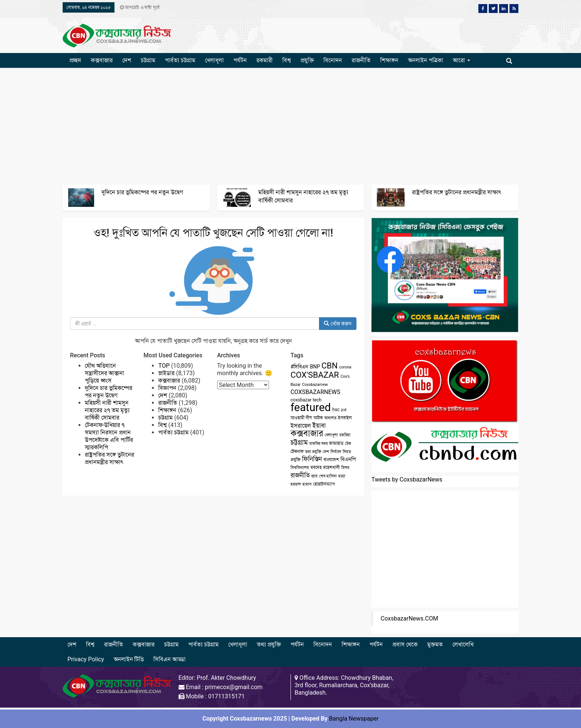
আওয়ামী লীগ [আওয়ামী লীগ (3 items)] (301, 418)
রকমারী (265, 60)
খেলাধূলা (214, 60)
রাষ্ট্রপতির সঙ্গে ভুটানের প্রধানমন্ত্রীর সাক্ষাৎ (457, 192)
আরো (462, 60)
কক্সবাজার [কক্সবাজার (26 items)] (307, 433)
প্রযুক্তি (307, 60)
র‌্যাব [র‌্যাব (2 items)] (314, 476)
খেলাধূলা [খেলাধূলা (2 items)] (331, 435)
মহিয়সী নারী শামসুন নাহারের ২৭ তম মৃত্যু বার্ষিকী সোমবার (107, 410)
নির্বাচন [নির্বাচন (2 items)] (336, 452)
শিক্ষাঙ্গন (389, 60)
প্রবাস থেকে (405, 644)
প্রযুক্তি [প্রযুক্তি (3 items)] (296, 460)
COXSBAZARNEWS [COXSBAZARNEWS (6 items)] (315, 392)
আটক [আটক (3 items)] (318, 418)
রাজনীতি (361, 60)
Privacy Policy (86, 659)
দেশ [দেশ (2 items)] (326, 452)
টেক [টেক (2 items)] (348, 444)
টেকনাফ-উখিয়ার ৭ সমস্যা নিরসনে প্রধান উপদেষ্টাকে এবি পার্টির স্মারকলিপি (109, 436)
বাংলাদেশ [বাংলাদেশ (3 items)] (331, 460)
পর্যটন (240, 60)
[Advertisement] (290, 125)
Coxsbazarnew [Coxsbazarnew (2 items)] (315, 385)
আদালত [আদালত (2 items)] (330, 418)
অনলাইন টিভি (129, 659)
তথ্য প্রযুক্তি (269, 644)
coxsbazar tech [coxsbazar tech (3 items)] (306, 400)
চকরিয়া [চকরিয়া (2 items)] (345, 435)
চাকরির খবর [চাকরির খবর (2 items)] (318, 444)
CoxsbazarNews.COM (409, 618)
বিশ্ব (287, 60)
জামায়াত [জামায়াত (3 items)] (336, 443)
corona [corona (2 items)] (345, 367)
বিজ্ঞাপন (167, 388)
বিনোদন (333, 60)
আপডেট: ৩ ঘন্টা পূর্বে (140, 7)
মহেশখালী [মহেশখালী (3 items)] (331, 467)
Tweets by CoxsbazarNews (407, 479)
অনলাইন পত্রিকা (426, 60)
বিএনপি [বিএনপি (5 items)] (348, 459)
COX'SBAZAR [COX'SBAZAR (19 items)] (315, 375)
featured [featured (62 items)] (311, 407)
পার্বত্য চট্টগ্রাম (180, 60)
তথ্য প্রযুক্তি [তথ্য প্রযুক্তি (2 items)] (313, 452)
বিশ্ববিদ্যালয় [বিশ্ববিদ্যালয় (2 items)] (300, 468)
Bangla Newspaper (354, 719)
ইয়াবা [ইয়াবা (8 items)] (319, 426)
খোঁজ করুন (338, 324)
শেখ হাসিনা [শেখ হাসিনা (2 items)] (328, 476)
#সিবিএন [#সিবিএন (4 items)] (299, 367)
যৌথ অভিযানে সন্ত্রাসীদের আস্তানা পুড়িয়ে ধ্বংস (104, 373)
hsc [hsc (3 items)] (336, 410)
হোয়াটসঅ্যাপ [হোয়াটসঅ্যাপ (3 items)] (324, 484)
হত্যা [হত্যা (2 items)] (342, 476)
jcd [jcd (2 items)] (343, 410)
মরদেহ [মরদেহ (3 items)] (316, 467)
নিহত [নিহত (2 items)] (347, 452)
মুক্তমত (435, 644)
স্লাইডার (166, 373)
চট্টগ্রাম (148, 60)
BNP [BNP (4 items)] (315, 367)
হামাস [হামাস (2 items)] (307, 484)
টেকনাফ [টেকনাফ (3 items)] (297, 451)
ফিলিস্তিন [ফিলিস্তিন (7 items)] (312, 459)
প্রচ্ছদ (75, 60)
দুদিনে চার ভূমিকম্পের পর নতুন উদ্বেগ (142, 192)
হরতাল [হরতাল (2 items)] (296, 484)
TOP (164, 366)
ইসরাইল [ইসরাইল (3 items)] (345, 418)
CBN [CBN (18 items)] (330, 366)
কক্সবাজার (102, 60)
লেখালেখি (463, 644)
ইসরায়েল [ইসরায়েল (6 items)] (301, 426)
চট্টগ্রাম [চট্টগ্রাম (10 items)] (299, 443)
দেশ (127, 60)
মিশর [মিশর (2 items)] (345, 468)
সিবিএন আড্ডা (170, 659)
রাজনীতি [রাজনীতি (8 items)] (300, 475)
